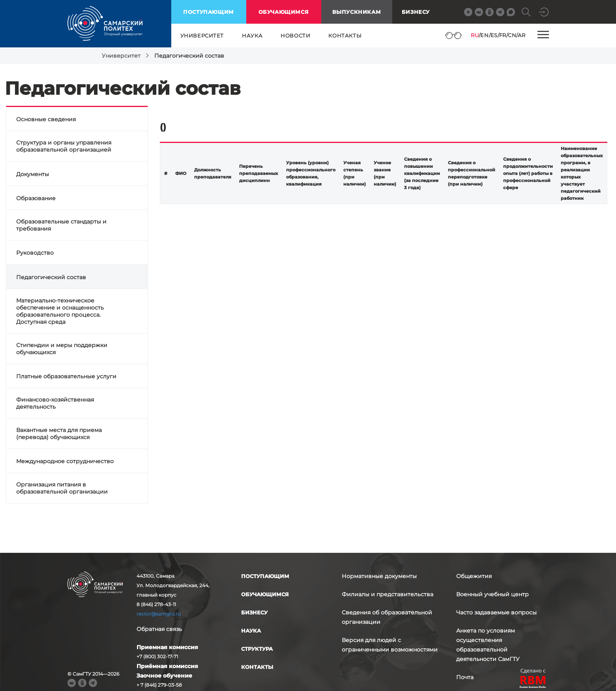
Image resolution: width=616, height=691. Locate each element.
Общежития (474, 576)
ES (494, 35)
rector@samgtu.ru (159, 614)
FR (503, 35)
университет (202, 36)
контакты (345, 36)
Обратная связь (159, 629)
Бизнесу (416, 12)
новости (295, 36)
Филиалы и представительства (388, 594)
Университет (121, 56)
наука (252, 36)
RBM (533, 683)
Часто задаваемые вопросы (496, 612)
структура (257, 649)
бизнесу (254, 612)
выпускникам (357, 12)
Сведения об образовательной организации (387, 617)
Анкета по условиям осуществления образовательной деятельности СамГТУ (488, 645)
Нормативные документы (379, 576)
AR (521, 35)
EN (484, 35)
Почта (465, 677)
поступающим (209, 12)
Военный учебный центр (492, 594)
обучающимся (284, 12)
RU (475, 35)
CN (512, 35)
